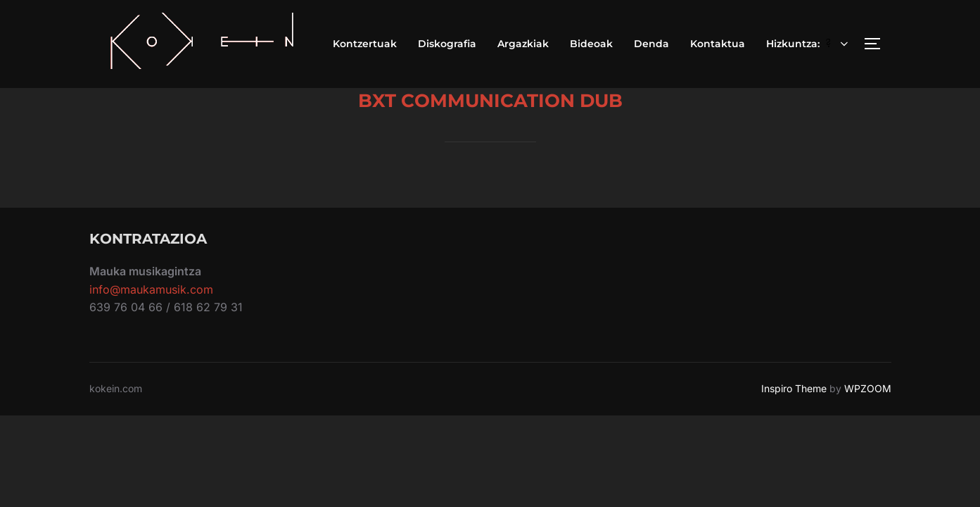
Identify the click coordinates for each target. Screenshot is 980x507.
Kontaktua (718, 44)
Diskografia (447, 44)
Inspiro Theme (794, 388)
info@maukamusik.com (151, 289)
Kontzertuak (365, 44)
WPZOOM (868, 388)
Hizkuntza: (808, 44)
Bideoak (591, 44)
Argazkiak (523, 44)
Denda (651, 44)
